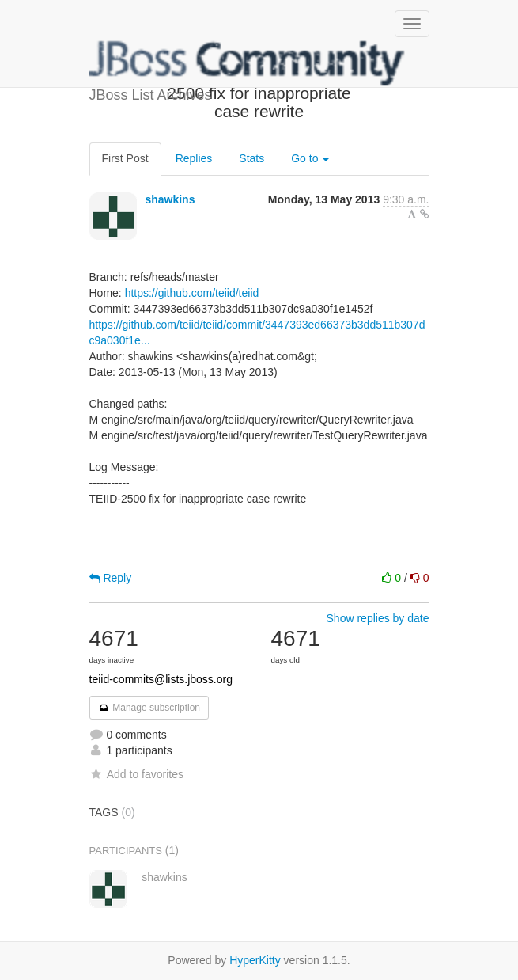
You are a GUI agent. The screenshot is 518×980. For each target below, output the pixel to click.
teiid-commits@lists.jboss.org (161, 679)
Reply (111, 578)
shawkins (170, 199)
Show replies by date (378, 618)
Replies (194, 158)
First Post (125, 158)
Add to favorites (136, 774)
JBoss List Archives (248, 63)
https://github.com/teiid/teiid (192, 293)
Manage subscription (149, 708)
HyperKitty (255, 960)
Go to (310, 158)
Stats (251, 158)
